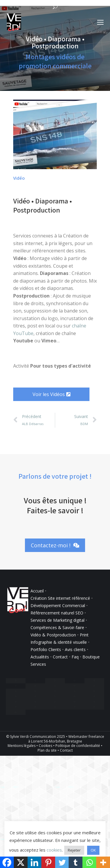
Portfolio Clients (46, 649)
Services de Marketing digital (57, 620)
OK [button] (93, 850)
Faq (75, 657)
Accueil (37, 591)
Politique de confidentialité (78, 746)
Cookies (45, 746)
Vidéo (19, 178)
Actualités (40, 657)
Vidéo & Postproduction (53, 635)
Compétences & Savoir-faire (58, 627)
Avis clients (75, 649)
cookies (54, 850)
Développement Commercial (58, 605)
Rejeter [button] (74, 850)
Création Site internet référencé (61, 598)
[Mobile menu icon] (100, 22)
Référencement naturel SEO (57, 613)
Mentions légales (22, 746)
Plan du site (47, 750)
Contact (60, 657)
